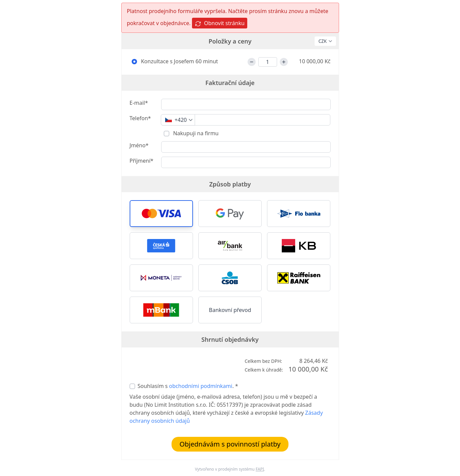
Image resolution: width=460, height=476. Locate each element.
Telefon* (140, 118)
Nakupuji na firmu (195, 133)
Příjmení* (142, 161)
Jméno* (139, 145)
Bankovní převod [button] (230, 310)
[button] (161, 214)
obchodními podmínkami (201, 386)
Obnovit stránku (220, 23)
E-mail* (139, 103)
